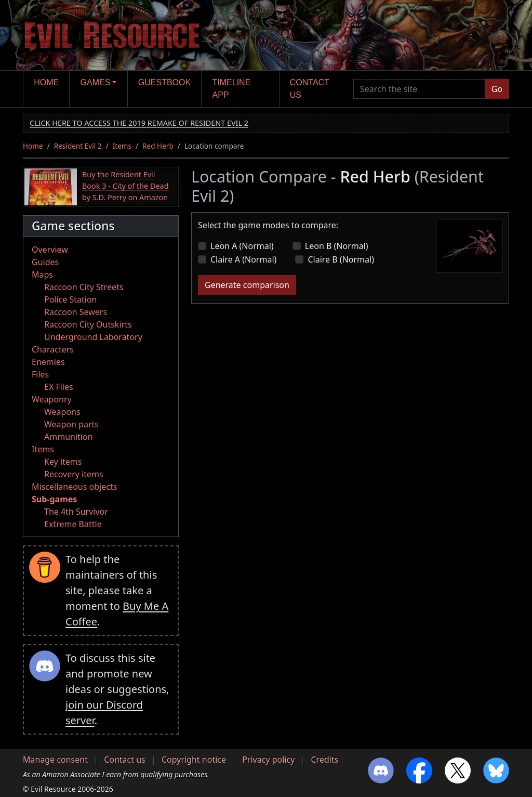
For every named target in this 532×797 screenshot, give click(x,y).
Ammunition (69, 437)
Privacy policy (268, 760)
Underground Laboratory (93, 337)
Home (46, 82)
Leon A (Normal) (242, 246)
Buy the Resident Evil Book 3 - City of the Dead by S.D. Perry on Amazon (125, 186)
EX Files (59, 387)
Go (497, 89)
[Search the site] (419, 89)
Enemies (48, 362)
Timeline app (232, 89)
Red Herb (158, 146)
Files (40, 374)
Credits (324, 760)
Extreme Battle (73, 524)
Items (122, 146)
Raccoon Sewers (76, 312)
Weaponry (52, 399)
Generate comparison (247, 285)
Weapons (62, 412)
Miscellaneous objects (74, 487)
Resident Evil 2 (78, 146)
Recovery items (74, 474)
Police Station (71, 299)
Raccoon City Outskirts (88, 324)
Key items (63, 462)
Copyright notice (194, 760)
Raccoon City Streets (84, 287)
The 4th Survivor (76, 512)
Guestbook (164, 82)
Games (96, 82)
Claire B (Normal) (341, 259)
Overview (50, 250)
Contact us (310, 89)
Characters (53, 349)
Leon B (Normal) (337, 246)
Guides (45, 262)
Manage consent (55, 760)
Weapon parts (71, 424)
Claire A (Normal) (243, 259)
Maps (42, 275)
